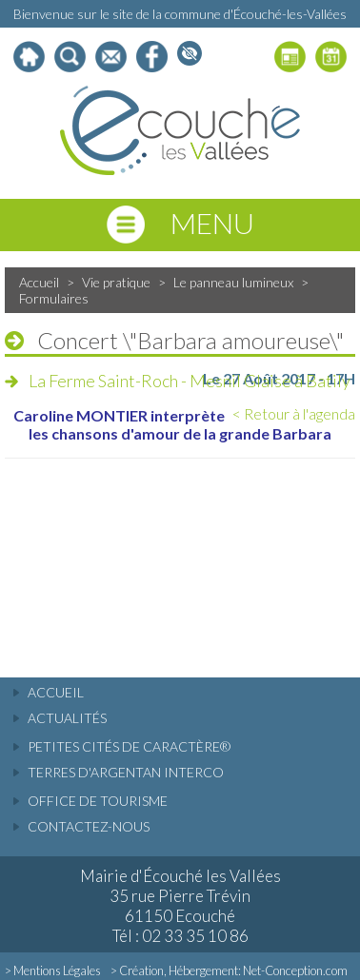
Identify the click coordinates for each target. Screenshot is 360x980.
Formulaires (54, 298)
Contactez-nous (89, 826)
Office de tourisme (98, 801)
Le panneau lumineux (233, 282)
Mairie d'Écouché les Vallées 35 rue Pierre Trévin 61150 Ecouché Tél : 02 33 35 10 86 (180, 906)
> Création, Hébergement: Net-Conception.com (229, 970)
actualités (67, 718)
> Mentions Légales (53, 970)
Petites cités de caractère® (129, 746)
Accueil (39, 282)
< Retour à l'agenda (294, 413)
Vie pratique (116, 282)
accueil (56, 692)
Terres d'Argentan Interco (126, 772)
